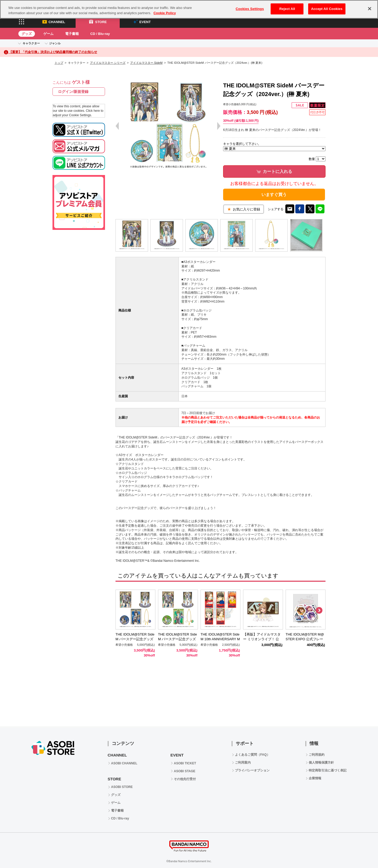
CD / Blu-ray (100, 34)
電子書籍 (72, 34)
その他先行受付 (185, 779)
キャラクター (31, 43)
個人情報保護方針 (321, 763)
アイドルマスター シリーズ (108, 63)
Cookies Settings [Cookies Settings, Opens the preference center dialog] (250, 9)
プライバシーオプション (252, 770)
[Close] (370, 9)
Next (319, 611)
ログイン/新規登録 (73, 92)
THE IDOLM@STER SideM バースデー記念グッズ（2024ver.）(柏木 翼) (177, 639)
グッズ (27, 34)
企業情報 (315, 778)
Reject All (287, 9)
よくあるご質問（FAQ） (252, 755)
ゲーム (48, 34)
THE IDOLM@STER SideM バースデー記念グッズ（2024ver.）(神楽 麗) (135, 639)
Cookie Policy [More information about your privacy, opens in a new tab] (165, 13)
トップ (59, 63)
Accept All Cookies (327, 9)
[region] (189, 9)
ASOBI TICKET (185, 763)
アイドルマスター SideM (146, 63)
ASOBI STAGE (185, 771)
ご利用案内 (243, 763)
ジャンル (55, 43)
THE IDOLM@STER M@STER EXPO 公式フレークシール (305, 639)
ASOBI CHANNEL (124, 763)
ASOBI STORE (122, 787)
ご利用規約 (317, 755)
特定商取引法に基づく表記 (328, 770)
